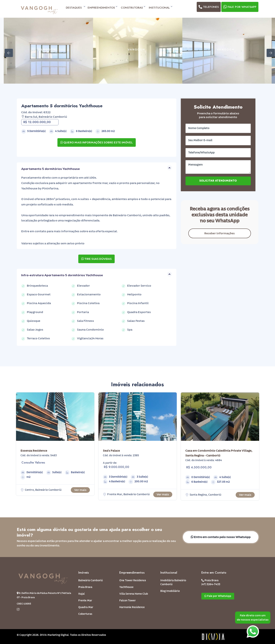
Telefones (208, 7)
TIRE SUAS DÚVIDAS (96, 259)
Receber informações (220, 233)
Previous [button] (7, 51)
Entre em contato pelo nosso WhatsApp (221, 537)
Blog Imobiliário (170, 591)
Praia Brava (85, 587)
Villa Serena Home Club (134, 594)
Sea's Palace (111, 451)
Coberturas (85, 614)
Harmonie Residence (132, 607)
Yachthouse (126, 587)
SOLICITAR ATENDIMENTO (218, 181)
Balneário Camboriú (91, 580)
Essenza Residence (34, 451)
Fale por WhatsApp (239, 7)
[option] (48, 51)
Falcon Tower (128, 601)
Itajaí (81, 594)
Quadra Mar (86, 607)
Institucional (160, 8)
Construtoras (133, 8)
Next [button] (268, 51)
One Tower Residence (133, 580)
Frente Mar (85, 601)
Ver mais (80, 490)
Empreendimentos (102, 8)
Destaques (75, 8)
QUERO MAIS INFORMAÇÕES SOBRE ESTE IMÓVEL (97, 142)
